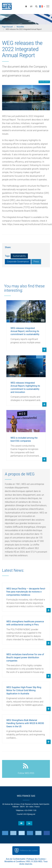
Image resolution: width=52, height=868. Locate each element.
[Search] (36, 6)
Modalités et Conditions (15, 861)
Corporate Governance (18, 262)
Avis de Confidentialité (15, 859)
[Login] (26, 6)
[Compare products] (31, 6)
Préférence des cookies (28, 851)
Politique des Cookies (36, 859)
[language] (42, 6)
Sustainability (19, 256)
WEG (6, 6)
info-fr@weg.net (29, 814)
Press (36, 262)
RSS (28, 861)
